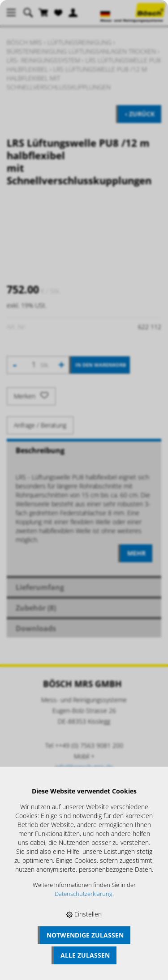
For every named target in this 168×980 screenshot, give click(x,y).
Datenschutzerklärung (84, 894)
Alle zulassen (85, 955)
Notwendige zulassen (85, 935)
